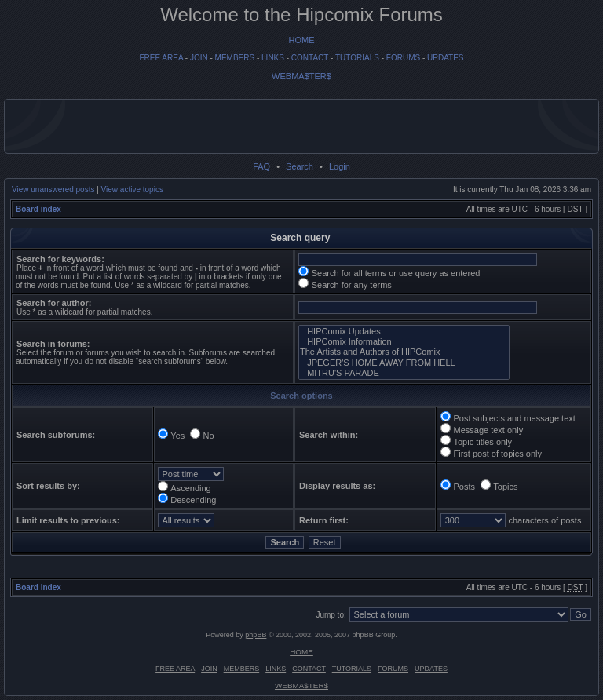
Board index (38, 209)
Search (300, 166)
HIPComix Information (404, 342)
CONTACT (310, 58)
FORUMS (403, 58)
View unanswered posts (53, 190)
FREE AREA (161, 58)
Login (340, 166)
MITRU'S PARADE (404, 373)
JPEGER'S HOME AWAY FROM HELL (404, 363)
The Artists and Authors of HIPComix (404, 352)
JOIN (199, 58)
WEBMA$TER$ (301, 76)
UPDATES (446, 58)
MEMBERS (235, 58)
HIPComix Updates (404, 332)
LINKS (273, 58)
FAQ (261, 166)
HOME (302, 40)
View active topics (132, 190)
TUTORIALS (357, 58)
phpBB (256, 635)
